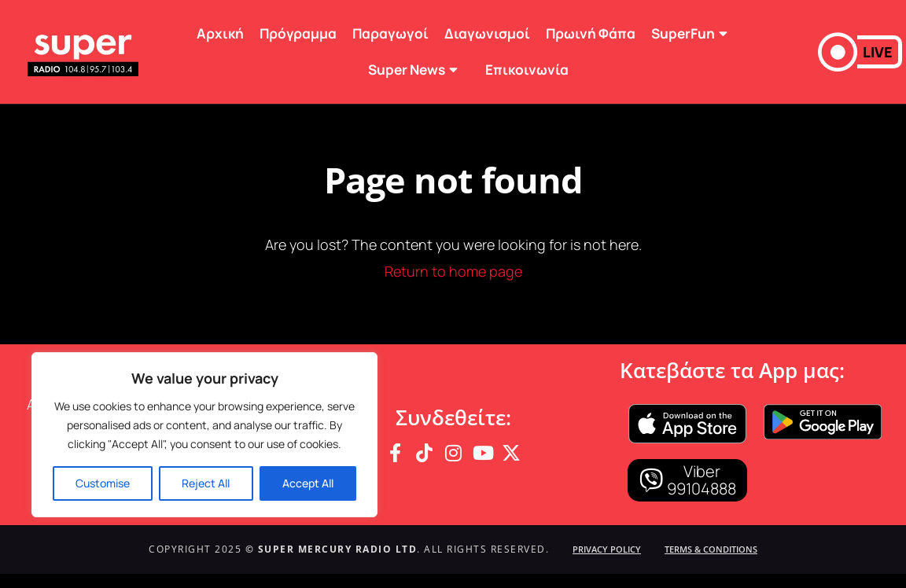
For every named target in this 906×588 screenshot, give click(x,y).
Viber (702, 471)
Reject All (206, 483)
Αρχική (220, 33)
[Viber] (651, 480)
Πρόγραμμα (298, 33)
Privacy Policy (607, 549)
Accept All (308, 483)
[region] (204, 435)
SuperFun (695, 33)
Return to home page (453, 271)
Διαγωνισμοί (487, 33)
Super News (419, 70)
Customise (103, 483)
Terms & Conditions (711, 549)
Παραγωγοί (390, 33)
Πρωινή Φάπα (591, 33)
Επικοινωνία (527, 70)
